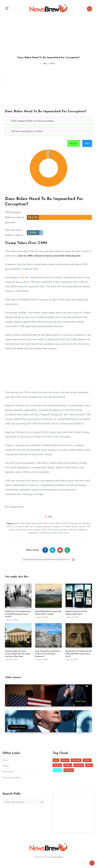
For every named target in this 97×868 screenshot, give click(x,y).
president (64, 530)
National (79, 765)
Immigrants (57, 527)
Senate (54, 533)
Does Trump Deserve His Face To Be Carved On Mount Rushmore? (48, 654)
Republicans (34, 533)
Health (68, 765)
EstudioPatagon (57, 857)
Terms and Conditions (12, 778)
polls (56, 530)
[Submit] (42, 802)
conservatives (55, 523)
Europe (65, 760)
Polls (50, 517)
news (18, 530)
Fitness (87, 760)
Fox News (20, 527)
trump (66, 533)
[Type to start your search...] (23, 802)
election (78, 523)
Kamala (75, 527)
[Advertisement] (48, 34)
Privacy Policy (8, 772)
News (89, 765)
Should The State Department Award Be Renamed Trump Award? (18, 614)
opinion (38, 530)
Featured (76, 760)
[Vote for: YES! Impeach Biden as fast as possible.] (48, 121)
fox (13, 527)
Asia (56, 760)
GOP (27, 527)
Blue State (32, 523)
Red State (73, 530)
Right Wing (45, 533)
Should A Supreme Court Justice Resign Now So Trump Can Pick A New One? (17, 654)
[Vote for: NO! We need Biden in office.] (48, 131)
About (5, 760)
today (60, 533)
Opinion (57, 770)
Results (74, 143)
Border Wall (43, 523)
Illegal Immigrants (43, 527)
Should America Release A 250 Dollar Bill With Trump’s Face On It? (79, 654)
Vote (87, 143)
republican (83, 530)
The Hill (24, 277)
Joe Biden (66, 527)
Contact (6, 766)
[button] (51, 121)
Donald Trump (68, 523)
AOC (18, 523)
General (57, 765)
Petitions (69, 770)
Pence (51, 530)
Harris (32, 527)
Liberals (82, 527)
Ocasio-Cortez (27, 530)
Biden (24, 523)
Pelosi (44, 530)
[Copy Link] (48, 559)
